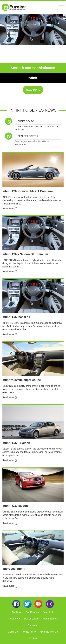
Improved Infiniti (14, 569)
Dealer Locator (32, 619)
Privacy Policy (29, 632)
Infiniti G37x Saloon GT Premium (25, 254)
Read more (10, 209)
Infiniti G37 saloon (15, 506)
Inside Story (14, 619)
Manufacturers (50, 619)
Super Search (26, 121)
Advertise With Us (49, 632)
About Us (13, 632)
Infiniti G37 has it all (16, 317)
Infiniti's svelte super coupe (22, 380)
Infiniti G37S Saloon (16, 443)
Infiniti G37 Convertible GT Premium (28, 191)
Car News (17, 612)
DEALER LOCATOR (28, 136)
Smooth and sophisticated (33, 68)
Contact (33, 638)
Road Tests (48, 612)
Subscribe (33, 625)
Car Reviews (32, 612)
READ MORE (33, 90)
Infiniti (33, 78)
